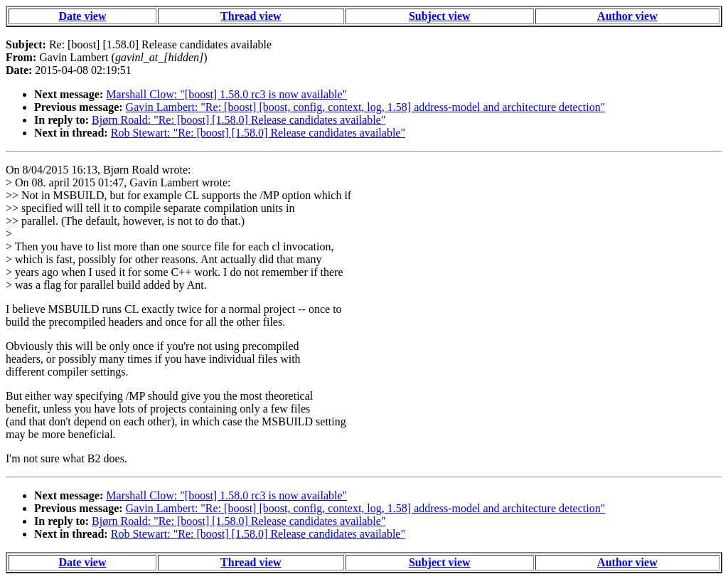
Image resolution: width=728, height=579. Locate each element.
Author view (627, 16)
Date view (82, 16)
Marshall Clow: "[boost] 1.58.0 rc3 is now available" (226, 94)
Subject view (440, 16)
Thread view (251, 16)
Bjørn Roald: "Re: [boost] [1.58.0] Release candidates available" (239, 120)
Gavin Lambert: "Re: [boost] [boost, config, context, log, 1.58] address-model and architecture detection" (366, 107)
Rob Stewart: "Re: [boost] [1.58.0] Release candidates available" (258, 133)
